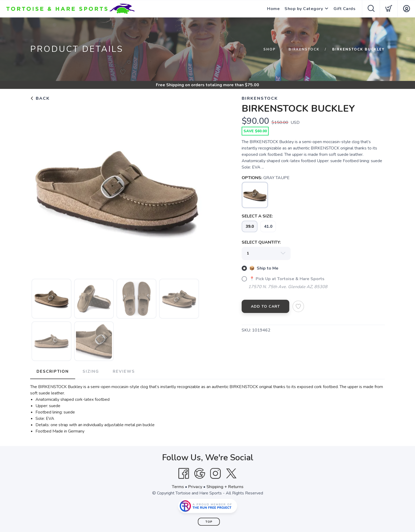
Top (209, 522)
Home (273, 9)
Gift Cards (344, 9)
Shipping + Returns (225, 487)
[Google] (200, 474)
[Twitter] (231, 474)
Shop (270, 49)
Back (40, 98)
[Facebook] (184, 474)
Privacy (195, 487)
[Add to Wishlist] (298, 306)
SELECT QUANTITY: (261, 242)
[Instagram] (215, 474)
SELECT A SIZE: (257, 216)
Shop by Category (304, 9)
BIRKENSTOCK (304, 49)
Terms (178, 487)
